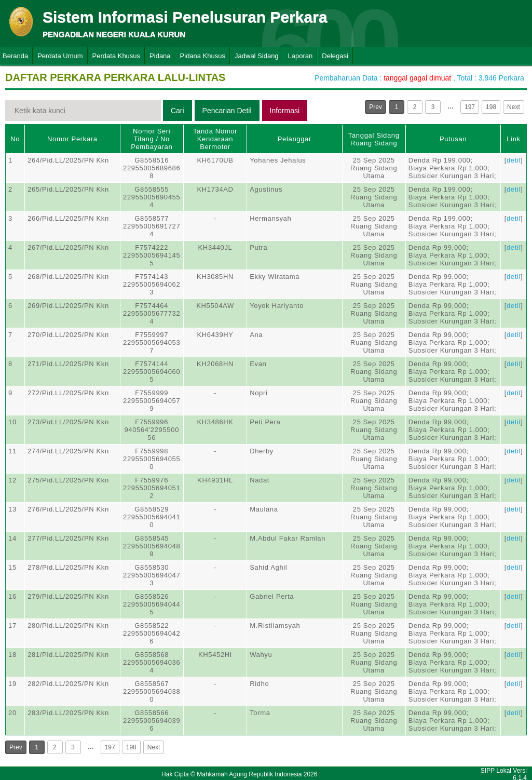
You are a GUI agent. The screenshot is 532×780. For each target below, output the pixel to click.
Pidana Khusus (203, 56)
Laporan (301, 56)
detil (514, 160)
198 (491, 107)
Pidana (160, 56)
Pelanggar (295, 139)
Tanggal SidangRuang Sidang (374, 139)
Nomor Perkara (72, 139)
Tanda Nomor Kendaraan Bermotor (215, 139)
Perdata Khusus (117, 56)
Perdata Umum (60, 56)
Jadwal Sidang (257, 56)
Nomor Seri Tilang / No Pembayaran (152, 139)
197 (470, 107)
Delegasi (335, 56)
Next (514, 107)
